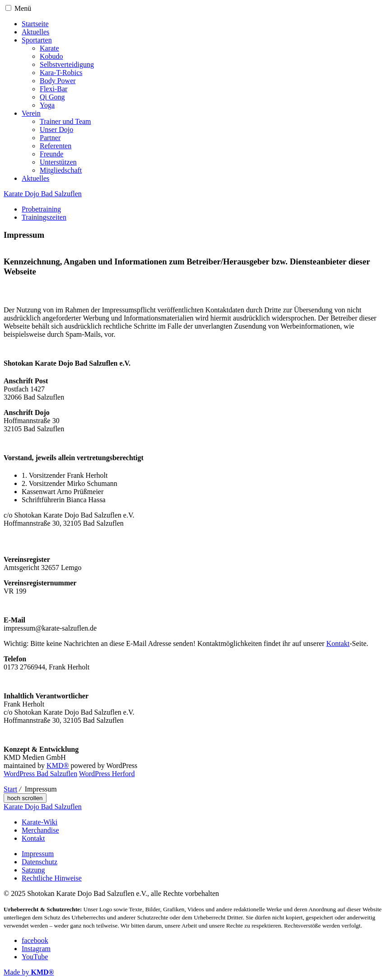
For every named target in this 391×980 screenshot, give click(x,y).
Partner (50, 138)
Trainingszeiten (44, 217)
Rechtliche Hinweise (52, 878)
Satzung (33, 870)
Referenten (56, 146)
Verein (31, 113)
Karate (49, 48)
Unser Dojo (56, 130)
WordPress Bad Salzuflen (40, 774)
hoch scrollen (25, 798)
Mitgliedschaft (61, 170)
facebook (35, 940)
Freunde (51, 154)
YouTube (35, 957)
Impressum (38, 854)
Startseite (35, 24)
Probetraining (41, 209)
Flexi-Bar (54, 89)
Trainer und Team (65, 121)
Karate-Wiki (40, 822)
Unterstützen (58, 162)
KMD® (58, 766)
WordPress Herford (107, 774)
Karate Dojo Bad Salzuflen (43, 194)
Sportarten (37, 40)
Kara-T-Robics (61, 73)
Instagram (36, 949)
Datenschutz (40, 862)
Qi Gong (52, 97)
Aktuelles (35, 32)
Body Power (58, 81)
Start (10, 789)
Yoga (47, 105)
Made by (29, 972)
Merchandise (40, 830)
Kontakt (338, 643)
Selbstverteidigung (67, 64)
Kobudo (51, 56)
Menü (23, 8)
